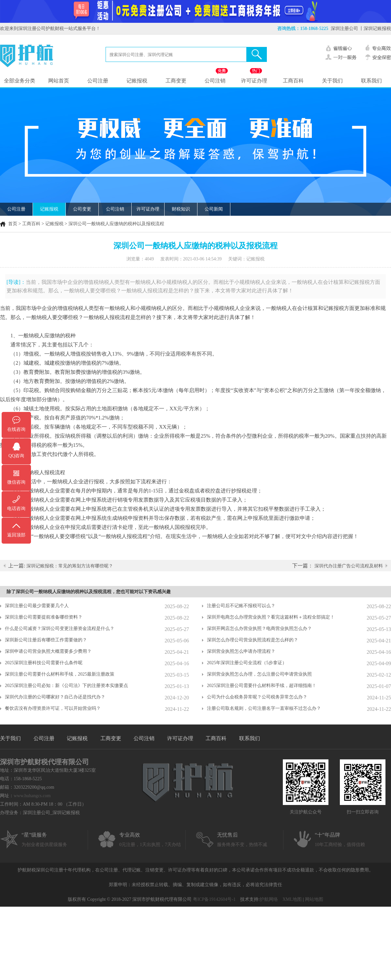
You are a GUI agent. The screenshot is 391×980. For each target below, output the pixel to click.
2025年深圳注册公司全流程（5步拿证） (247, 663)
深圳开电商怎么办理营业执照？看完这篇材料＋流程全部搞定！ (271, 617)
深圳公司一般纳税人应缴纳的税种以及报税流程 (116, 224)
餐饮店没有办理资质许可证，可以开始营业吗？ (53, 708)
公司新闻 (214, 209)
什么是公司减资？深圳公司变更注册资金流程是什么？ (60, 629)
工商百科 (293, 81)
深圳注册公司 (344, 29)
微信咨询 (16, 482)
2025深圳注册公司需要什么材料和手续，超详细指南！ (262, 686)
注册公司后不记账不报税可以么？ (241, 606)
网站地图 (314, 899)
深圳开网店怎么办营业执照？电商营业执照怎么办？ (259, 629)
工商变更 (176, 81)
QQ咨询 (16, 456)
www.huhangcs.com (32, 796)
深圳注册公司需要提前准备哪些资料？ (44, 617)
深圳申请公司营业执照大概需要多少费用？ (48, 651)
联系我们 (371, 81)
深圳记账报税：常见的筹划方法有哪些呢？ (70, 566)
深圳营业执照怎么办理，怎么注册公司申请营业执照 (259, 674)
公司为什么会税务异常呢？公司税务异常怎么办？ (257, 697)
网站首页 (59, 81)
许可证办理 (254, 81)
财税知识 (181, 209)
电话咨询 (16, 509)
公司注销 (215, 81)
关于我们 (332, 81)
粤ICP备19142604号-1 (214, 899)
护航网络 (269, 899)
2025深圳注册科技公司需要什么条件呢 (44, 663)
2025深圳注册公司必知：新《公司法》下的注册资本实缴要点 (66, 686)
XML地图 (292, 899)
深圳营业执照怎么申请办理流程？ (241, 651)
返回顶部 (16, 535)
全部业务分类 (20, 81)
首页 (13, 224)
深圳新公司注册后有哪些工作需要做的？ (46, 640)
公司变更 (82, 209)
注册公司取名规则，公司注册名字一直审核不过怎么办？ (264, 708)
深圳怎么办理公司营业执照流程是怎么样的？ (253, 640)
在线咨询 (16, 429)
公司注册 (98, 81)
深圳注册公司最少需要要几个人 (37, 606)
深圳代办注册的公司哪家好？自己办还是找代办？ (55, 697)
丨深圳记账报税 (375, 29)
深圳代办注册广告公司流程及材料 (349, 566)
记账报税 (137, 81)
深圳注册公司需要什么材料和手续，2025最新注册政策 (60, 674)
